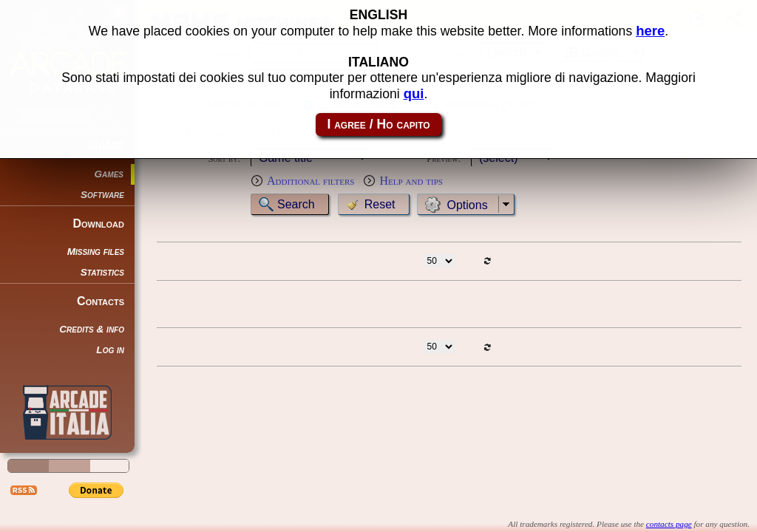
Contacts (101, 301)
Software (102, 195)
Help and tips (411, 181)
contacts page (669, 524)
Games (109, 174)
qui (414, 91)
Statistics (102, 272)
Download (98, 224)
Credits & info (92, 329)
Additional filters (310, 181)
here (650, 28)
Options (468, 205)
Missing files (96, 252)
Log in (110, 350)
